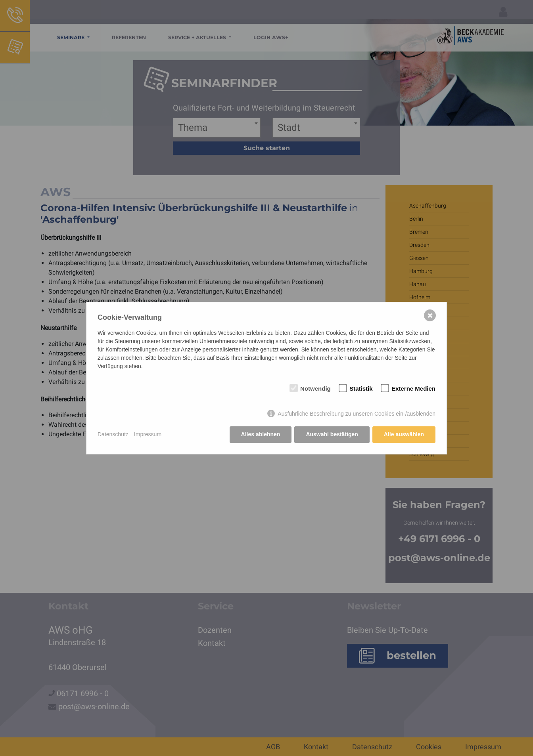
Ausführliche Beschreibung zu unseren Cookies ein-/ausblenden (357, 414)
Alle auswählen (404, 434)
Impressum (148, 434)
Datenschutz (113, 434)
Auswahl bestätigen (332, 434)
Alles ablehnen (261, 434)
